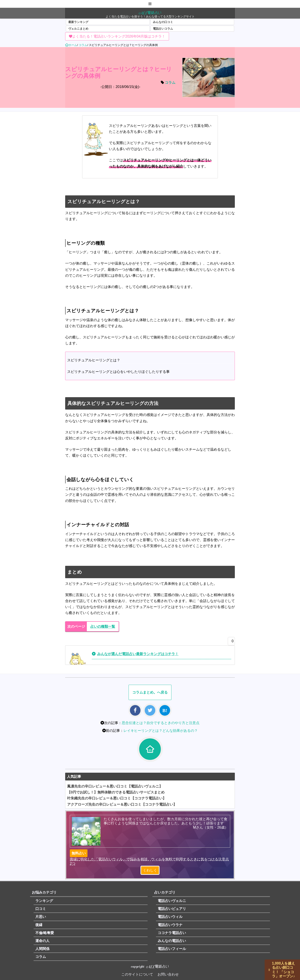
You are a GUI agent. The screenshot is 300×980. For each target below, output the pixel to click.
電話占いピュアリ (172, 909)
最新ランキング (78, 22)
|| (269, 970)
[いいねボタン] (230, 642)
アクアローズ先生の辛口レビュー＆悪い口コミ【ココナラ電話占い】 (122, 804)
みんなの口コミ (163, 22)
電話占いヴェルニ (172, 901)
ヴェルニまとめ (78, 29)
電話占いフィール (172, 949)
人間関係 (42, 949)
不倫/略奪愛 (45, 933)
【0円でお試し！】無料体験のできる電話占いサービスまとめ (116, 792)
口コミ (41, 909)
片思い (41, 917)
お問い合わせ (168, 974)
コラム (170, 83)
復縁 (39, 925)
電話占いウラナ (170, 925)
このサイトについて (137, 974)
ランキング (44, 901)
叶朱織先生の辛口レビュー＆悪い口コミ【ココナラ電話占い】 (117, 798)
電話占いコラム (163, 29)
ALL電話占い (150, 13)
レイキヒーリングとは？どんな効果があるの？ (161, 731)
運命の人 (42, 941)
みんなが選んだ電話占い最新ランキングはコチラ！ (138, 654)
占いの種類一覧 (103, 626)
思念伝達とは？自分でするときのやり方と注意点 (161, 723)
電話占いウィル (170, 917)
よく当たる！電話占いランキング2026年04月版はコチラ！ (119, 36)
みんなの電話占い (172, 941)
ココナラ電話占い (172, 933)
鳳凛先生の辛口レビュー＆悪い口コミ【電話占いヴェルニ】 (115, 786)
